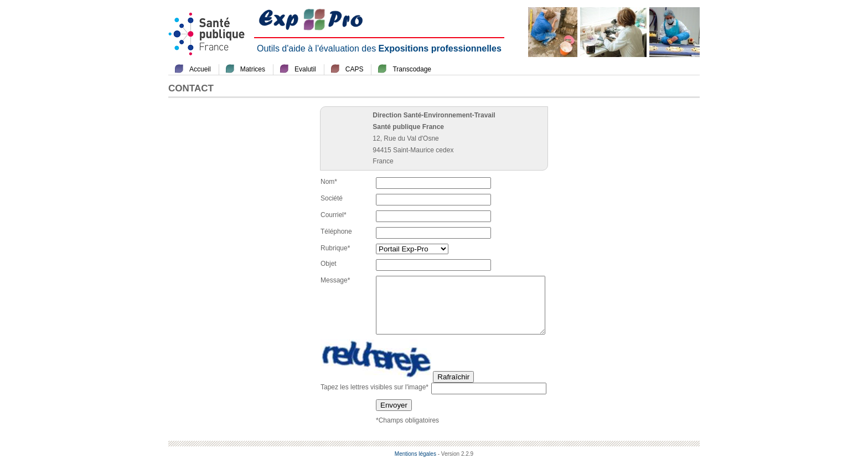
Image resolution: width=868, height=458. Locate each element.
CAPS (355, 69)
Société (332, 198)
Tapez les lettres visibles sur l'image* (374, 387)
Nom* (329, 182)
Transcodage (412, 69)
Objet (329, 264)
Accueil (200, 69)
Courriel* (334, 215)
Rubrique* (335, 248)
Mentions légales (415, 454)
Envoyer (394, 405)
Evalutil (305, 69)
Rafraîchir (453, 377)
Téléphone (336, 231)
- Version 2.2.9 (456, 454)
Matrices (253, 69)
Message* (335, 280)
